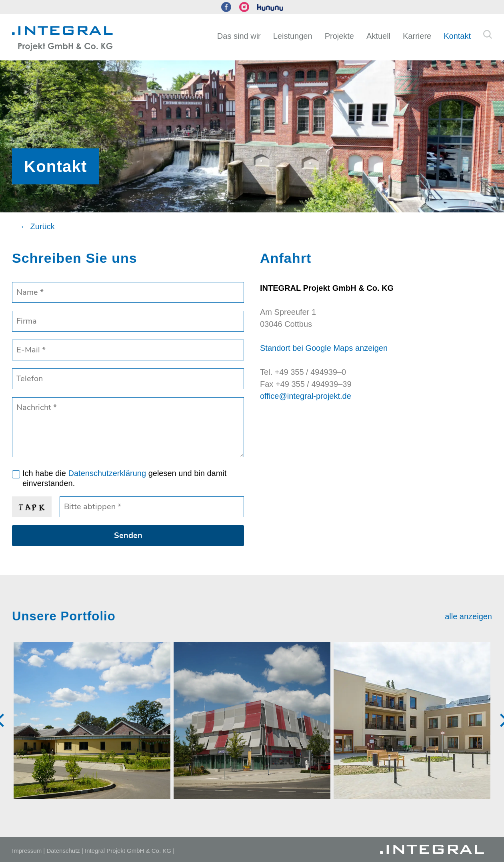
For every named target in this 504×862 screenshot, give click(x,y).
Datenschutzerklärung (107, 473)
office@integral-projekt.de (306, 396)
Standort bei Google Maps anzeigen (324, 348)
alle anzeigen (468, 616)
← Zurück (37, 226)
